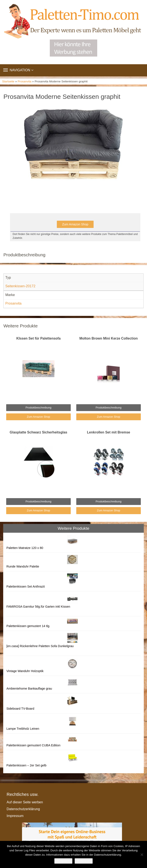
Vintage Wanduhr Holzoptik (25, 671)
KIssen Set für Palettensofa (38, 338)
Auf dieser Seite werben (25, 802)
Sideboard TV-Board (20, 709)
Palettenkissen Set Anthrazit (26, 586)
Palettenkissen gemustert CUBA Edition (33, 745)
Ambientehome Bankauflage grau (29, 689)
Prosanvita (25, 81)
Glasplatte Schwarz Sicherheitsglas (38, 432)
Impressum (15, 816)
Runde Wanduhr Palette (23, 566)
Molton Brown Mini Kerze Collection (109, 338)
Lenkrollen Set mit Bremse (109, 432)
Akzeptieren (63, 861)
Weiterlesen (84, 861)
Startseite (8, 81)
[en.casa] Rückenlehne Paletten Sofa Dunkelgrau (40, 646)
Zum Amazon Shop (75, 224)
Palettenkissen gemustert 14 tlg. (28, 626)
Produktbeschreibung (39, 408)
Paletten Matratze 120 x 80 (25, 548)
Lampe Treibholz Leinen (23, 729)
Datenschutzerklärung (23, 809)
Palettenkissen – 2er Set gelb (26, 765)
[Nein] (142, 855)
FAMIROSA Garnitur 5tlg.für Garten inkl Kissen (38, 607)
